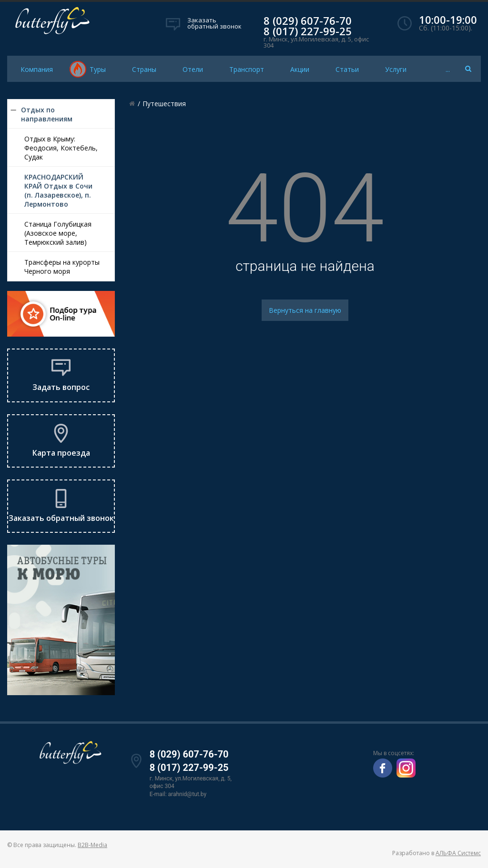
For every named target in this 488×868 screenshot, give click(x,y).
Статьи (347, 69)
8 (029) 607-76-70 (308, 20)
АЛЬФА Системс (458, 853)
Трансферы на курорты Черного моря (62, 267)
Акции (300, 69)
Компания (37, 69)
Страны (144, 69)
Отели (193, 69)
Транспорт (247, 69)
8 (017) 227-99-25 (308, 31)
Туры (98, 69)
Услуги (396, 69)
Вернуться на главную (305, 310)
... (448, 69)
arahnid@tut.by (188, 794)
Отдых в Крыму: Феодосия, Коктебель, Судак (61, 148)
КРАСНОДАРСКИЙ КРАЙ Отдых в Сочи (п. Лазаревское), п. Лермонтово (58, 190)
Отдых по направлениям (47, 114)
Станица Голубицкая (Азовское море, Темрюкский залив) (58, 233)
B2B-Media (92, 845)
